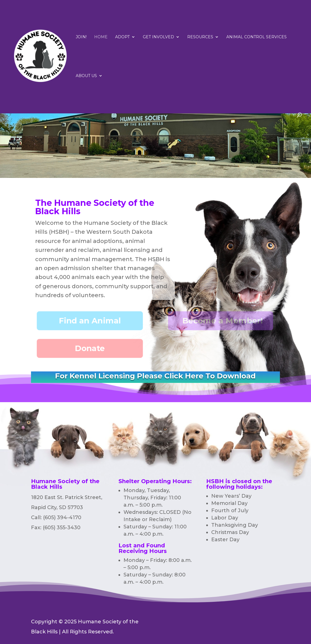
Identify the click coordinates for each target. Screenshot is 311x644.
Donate (90, 348)
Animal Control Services (257, 37)
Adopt (122, 37)
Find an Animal (90, 320)
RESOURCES (200, 37)
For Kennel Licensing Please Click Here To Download (155, 376)
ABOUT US (86, 76)
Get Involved (158, 37)
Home (101, 37)
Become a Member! (223, 320)
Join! (81, 37)
